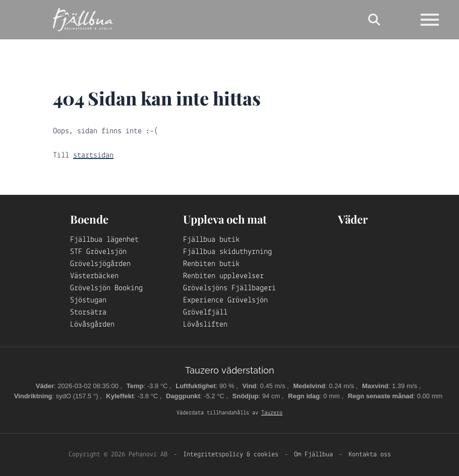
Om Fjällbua (313, 455)
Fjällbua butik (211, 240)
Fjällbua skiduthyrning (227, 252)
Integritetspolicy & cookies (231, 455)
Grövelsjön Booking (106, 288)
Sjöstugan (88, 300)
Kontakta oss (370, 455)
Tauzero (272, 413)
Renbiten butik (211, 264)
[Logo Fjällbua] (83, 20)
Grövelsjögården (100, 264)
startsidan (93, 155)
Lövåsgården (92, 325)
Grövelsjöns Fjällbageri (229, 288)
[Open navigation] (430, 20)
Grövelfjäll (205, 312)
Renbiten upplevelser (223, 276)
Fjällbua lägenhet (104, 240)
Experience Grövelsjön (225, 300)
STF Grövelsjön (98, 252)
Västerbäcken (94, 276)
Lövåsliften (205, 325)
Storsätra (88, 312)
